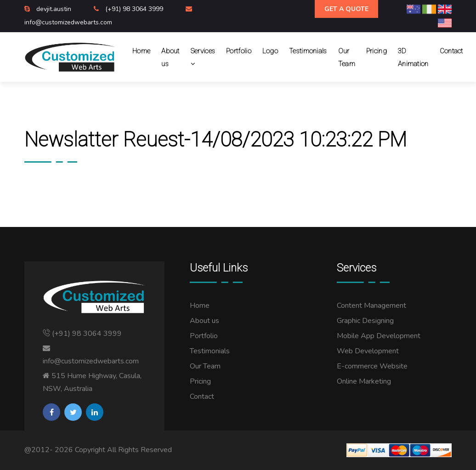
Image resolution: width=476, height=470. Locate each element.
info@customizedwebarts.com (68, 22)
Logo (270, 51)
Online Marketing (364, 381)
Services (203, 57)
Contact (451, 51)
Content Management (371, 306)
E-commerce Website (372, 366)
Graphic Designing (365, 321)
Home (141, 51)
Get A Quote (346, 9)
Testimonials (308, 51)
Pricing (377, 51)
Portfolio (239, 51)
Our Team (347, 57)
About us (170, 57)
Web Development (368, 351)
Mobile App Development (379, 336)
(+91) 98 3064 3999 (135, 9)
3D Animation (413, 57)
